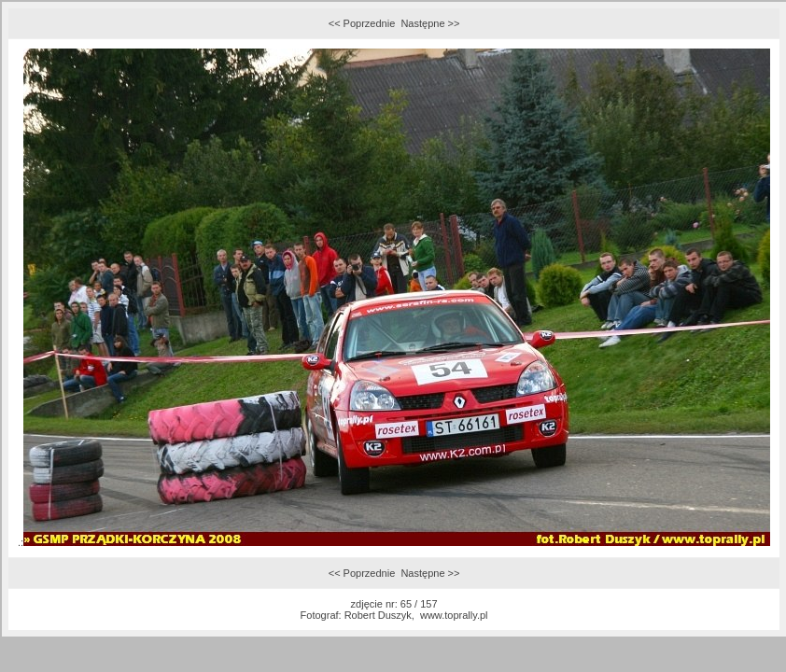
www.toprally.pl (454, 615)
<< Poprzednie (362, 23)
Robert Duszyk (378, 615)
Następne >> (430, 23)
